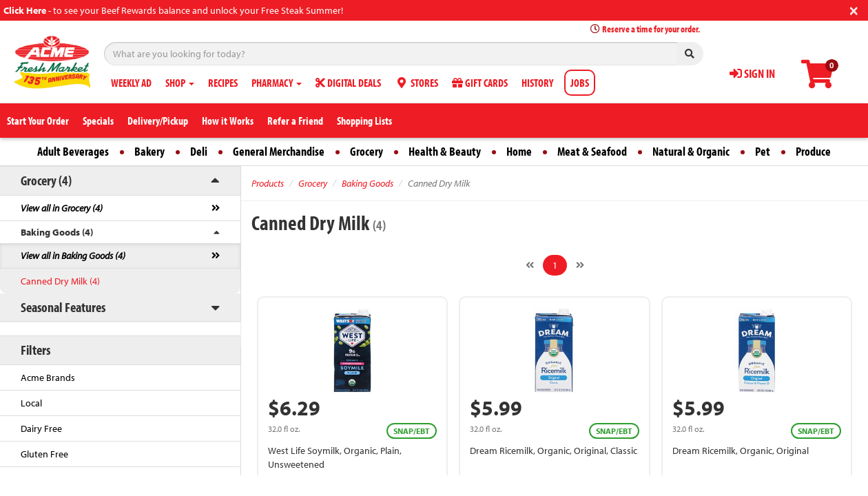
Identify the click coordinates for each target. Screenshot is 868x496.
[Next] (580, 265)
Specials (98, 121)
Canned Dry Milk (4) (60, 281)
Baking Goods (368, 183)
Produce (813, 151)
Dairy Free (41, 428)
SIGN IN (752, 73)
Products (268, 183)
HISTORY (537, 83)
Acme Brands (48, 378)
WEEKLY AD (131, 83)
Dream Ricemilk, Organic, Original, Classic (554, 451)
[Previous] (530, 265)
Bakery (149, 151)
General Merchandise (279, 151)
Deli (199, 151)
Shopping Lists (364, 121)
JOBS (580, 83)
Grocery (366, 151)
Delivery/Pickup (158, 121)
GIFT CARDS (480, 83)
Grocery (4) (46, 180)
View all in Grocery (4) (62, 208)
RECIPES (223, 83)
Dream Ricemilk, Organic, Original (741, 451)
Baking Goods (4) (57, 232)
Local (31, 403)
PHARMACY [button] (277, 83)
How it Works (228, 121)
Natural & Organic (691, 151)
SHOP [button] (180, 83)
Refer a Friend (295, 121)
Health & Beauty (445, 151)
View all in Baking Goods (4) (73, 256)
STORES (416, 83)
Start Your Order (38, 121)
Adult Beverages (73, 151)
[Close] (854, 9)
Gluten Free (44, 454)
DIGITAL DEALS (348, 83)
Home (519, 151)
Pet (763, 151)
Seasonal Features (63, 307)
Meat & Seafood (592, 151)
